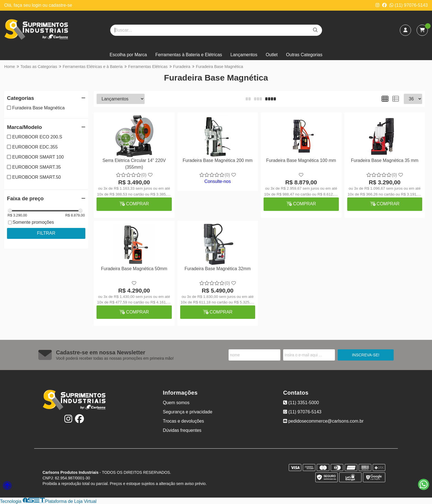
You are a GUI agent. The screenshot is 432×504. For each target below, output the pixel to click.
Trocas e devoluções (183, 421)
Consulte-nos (218, 181)
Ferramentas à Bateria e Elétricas (189, 55)
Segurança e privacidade (188, 412)
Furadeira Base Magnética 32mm (218, 269)
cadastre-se (60, 5)
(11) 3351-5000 (301, 403)
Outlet (272, 55)
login (37, 5)
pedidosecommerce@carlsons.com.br (323, 421)
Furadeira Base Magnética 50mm (134, 269)
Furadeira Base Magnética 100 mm (301, 160)
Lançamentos (244, 55)
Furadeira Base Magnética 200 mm (218, 160)
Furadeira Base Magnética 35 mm (385, 160)
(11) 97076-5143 (409, 5)
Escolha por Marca (128, 55)
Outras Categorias (304, 55)
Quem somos (176, 403)
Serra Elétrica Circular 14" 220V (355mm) (134, 164)
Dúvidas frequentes (182, 430)
